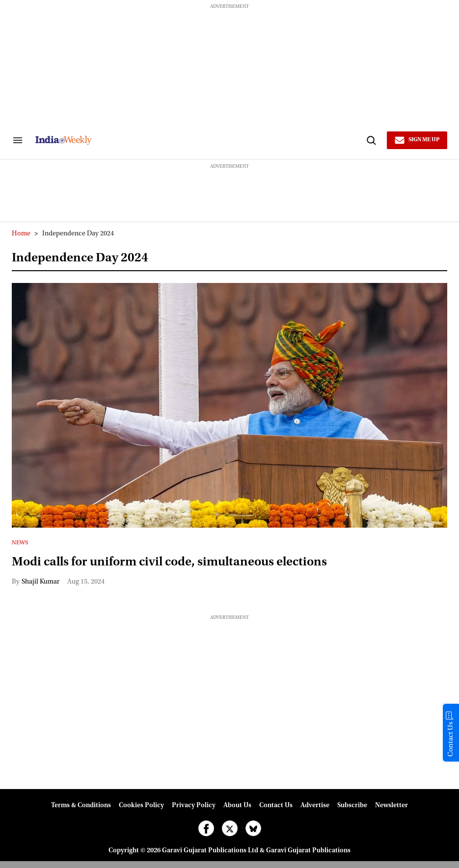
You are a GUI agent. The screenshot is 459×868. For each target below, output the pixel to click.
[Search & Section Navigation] (18, 140)
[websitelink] (199, 140)
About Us (237, 806)
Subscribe (352, 806)
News (20, 543)
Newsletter (391, 806)
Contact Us (276, 806)
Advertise (315, 806)
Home (21, 234)
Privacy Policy (194, 806)
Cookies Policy (141, 806)
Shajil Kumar (40, 582)
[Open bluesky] (253, 828)
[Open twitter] (230, 828)
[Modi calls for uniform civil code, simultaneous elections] (229, 405)
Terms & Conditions (81, 806)
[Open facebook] (206, 828)
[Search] (371, 140)
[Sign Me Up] (417, 140)
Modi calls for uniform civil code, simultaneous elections (169, 562)
